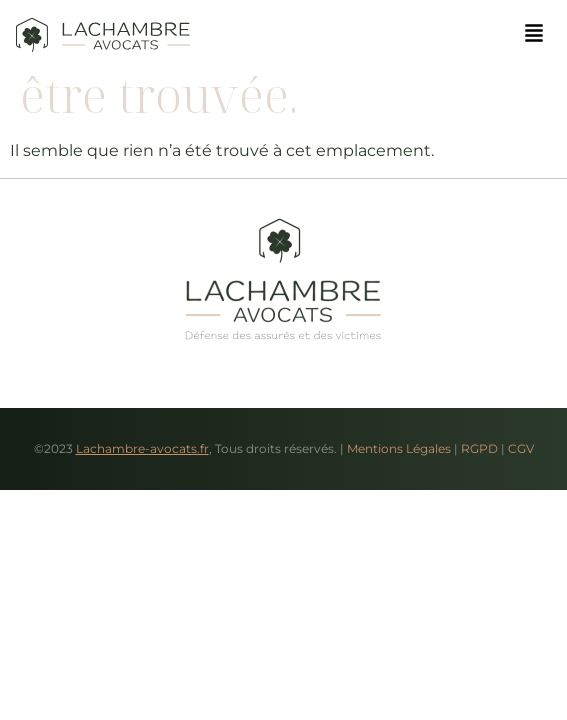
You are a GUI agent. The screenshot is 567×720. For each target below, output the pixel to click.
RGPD (479, 448)
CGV (521, 448)
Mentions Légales (399, 448)
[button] (534, 34)
